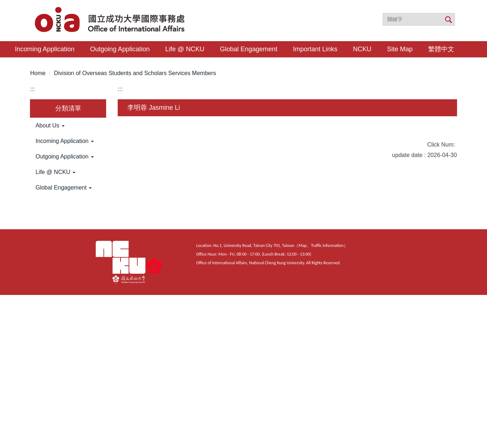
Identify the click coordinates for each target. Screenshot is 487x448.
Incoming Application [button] (45, 49)
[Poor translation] (26, 337)
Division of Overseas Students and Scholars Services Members (135, 73)
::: (32, 89)
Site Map (400, 49)
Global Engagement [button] (249, 49)
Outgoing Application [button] (120, 49)
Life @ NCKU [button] (185, 49)
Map (303, 245)
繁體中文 (441, 49)
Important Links (315, 49)
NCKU (362, 49)
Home (38, 73)
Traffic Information (327, 245)
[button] (68, 126)
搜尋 (448, 20)
